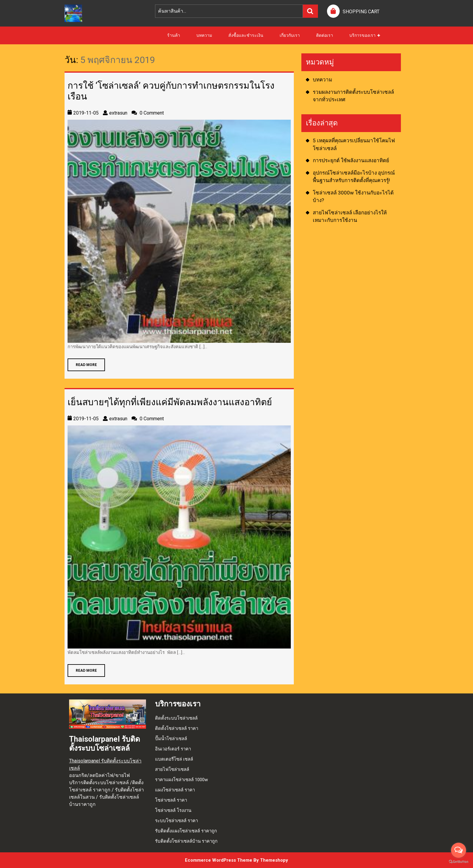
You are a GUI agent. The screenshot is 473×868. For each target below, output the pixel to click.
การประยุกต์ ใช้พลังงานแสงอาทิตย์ (351, 160)
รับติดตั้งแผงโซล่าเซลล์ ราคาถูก (186, 831)
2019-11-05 (86, 113)
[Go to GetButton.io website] (459, 862)
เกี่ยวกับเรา (290, 35)
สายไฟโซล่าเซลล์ (172, 769)
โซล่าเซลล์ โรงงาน (173, 810)
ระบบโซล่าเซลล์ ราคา (176, 821)
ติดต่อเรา (325, 35)
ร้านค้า (174, 35)
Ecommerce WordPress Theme (219, 860)
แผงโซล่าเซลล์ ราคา (175, 790)
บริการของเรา (362, 35)
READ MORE (82, 363)
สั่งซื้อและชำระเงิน (246, 35)
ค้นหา (310, 11)
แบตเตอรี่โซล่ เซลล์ (174, 759)
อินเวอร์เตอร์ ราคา (173, 749)
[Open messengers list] (459, 850)
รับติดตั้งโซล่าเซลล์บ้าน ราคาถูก (186, 841)
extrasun (118, 113)
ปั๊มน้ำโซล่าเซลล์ (171, 739)
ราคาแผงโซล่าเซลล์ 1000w (181, 780)
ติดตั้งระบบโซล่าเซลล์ (176, 718)
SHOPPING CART (361, 12)
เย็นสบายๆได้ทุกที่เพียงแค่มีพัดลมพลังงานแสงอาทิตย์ (170, 402)
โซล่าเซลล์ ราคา (171, 800)
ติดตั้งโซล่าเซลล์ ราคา (177, 728)
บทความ (204, 35)
